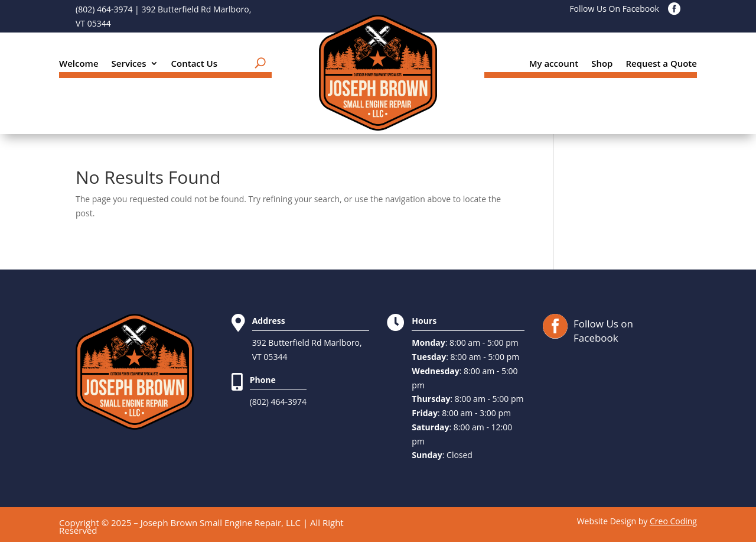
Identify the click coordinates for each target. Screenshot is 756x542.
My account (554, 64)
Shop (602, 64)
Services (129, 64)
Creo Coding (673, 521)
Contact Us (195, 64)
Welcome (79, 64)
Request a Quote (661, 64)
